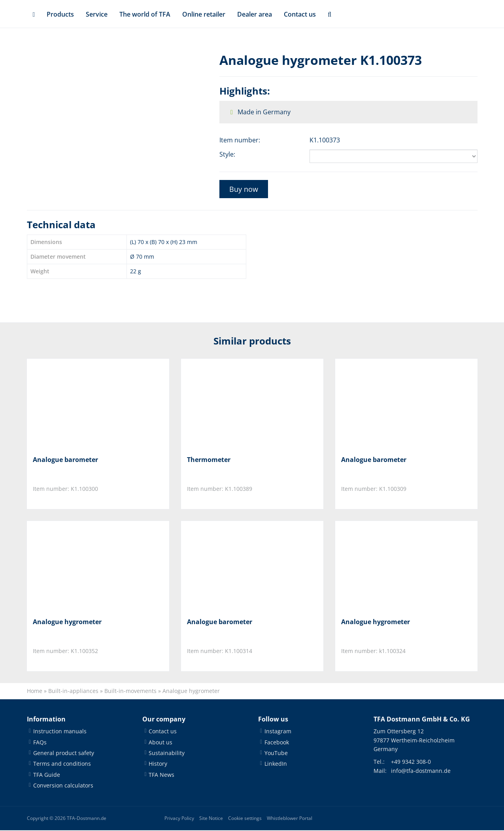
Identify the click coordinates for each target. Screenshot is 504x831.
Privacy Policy (179, 819)
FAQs (40, 743)
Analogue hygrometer (67, 622)
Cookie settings (245, 819)
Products (60, 14)
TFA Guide (47, 775)
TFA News (161, 775)
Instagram (278, 732)
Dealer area (255, 14)
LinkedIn (276, 765)
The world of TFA (145, 14)
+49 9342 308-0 (411, 763)
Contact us (300, 14)
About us (160, 743)
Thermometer (209, 460)
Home (35, 692)
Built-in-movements (130, 692)
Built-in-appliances (73, 692)
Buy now (244, 189)
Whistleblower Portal (290, 819)
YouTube (276, 754)
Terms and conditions (62, 765)
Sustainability (167, 754)
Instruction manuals (60, 732)
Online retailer (204, 14)
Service (97, 14)
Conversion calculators (63, 787)
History (158, 765)
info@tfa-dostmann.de (421, 771)
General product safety (64, 754)
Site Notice (211, 819)
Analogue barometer (65, 460)
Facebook (277, 743)
